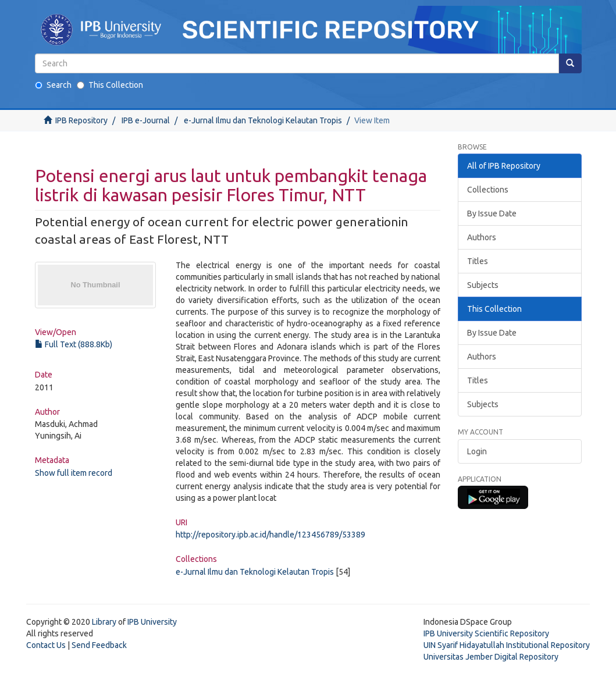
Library (104, 622)
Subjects (483, 285)
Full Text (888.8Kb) (74, 344)
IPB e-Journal (146, 120)
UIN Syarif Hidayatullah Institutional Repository (507, 645)
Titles (478, 261)
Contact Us (46, 645)
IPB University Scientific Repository (486, 633)
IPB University (152, 622)
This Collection (110, 85)
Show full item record (74, 473)
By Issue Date (492, 213)
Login (477, 451)
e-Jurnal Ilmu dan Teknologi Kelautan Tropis (263, 120)
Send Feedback (99, 645)
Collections (488, 190)
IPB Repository (81, 120)
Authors (482, 237)
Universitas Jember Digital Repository (491, 657)
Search (53, 85)
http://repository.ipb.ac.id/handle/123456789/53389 (270, 535)
